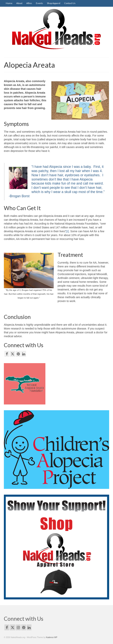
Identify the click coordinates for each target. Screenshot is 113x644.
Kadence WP (52, 637)
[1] (67, 231)
